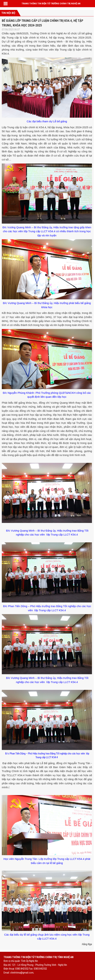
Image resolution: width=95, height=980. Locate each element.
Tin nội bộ (8, 13)
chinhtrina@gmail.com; (22, 973)
